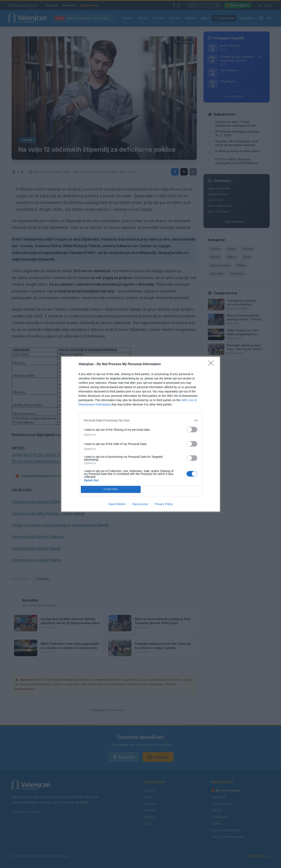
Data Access (140, 504)
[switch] (192, 430)
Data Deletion (117, 504)
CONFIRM (111, 489)
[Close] (212, 364)
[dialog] (141, 434)
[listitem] (141, 420)
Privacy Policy (164, 504)
